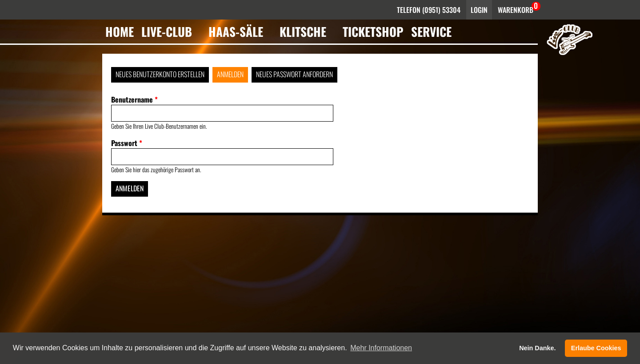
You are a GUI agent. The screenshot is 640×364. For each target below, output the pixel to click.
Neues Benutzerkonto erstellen (160, 74)
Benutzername (134, 99)
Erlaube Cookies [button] (596, 348)
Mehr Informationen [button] (381, 348)
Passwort (127, 143)
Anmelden (230, 74)
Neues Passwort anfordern (294, 74)
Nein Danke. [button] (537, 348)
